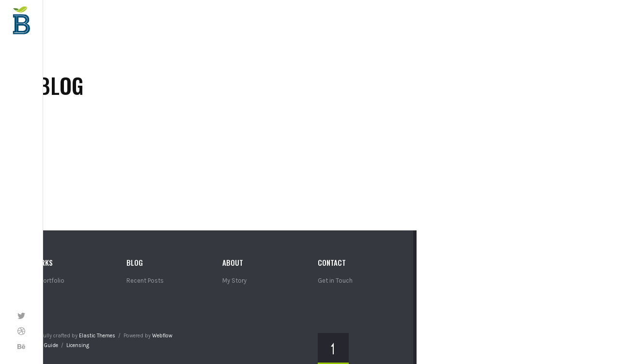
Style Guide (45, 345)
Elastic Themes (97, 336)
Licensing (78, 345)
